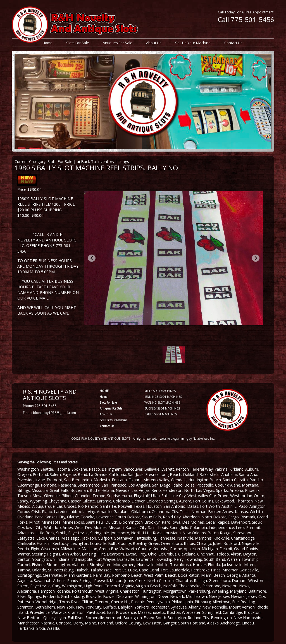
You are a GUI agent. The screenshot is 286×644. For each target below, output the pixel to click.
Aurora (185, 501)
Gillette (89, 501)
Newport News (236, 586)
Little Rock (45, 533)
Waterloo (53, 527)
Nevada (123, 490)
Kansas (241, 512)
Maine (90, 623)
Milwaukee (70, 549)
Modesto (102, 480)
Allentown (221, 602)
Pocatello (205, 485)
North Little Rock (146, 533)
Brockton (252, 612)
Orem (259, 496)
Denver (138, 501)
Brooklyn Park (157, 522)
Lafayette (26, 538)
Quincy (49, 618)
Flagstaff (142, 496)
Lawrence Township (154, 559)
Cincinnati (206, 554)
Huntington (151, 591)
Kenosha (160, 549)
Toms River (70, 602)
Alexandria (27, 591)
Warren (24, 554)
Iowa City (34, 527)
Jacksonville (232, 565)
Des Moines (193, 522)
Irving (90, 512)
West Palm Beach (160, 575)
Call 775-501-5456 (246, 19)
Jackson (89, 538)
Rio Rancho (88, 506)
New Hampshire (248, 618)
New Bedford (29, 618)
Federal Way (202, 469)
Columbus (167, 554)
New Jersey (219, 596)
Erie (235, 602)
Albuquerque (43, 506)
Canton (24, 559)
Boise (190, 485)
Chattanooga (243, 538)
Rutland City (198, 618)
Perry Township (188, 559)
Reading (248, 602)
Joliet (217, 543)
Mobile (162, 565)
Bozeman (79, 490)
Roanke (63, 591)
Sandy (23, 501)
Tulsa (185, 512)
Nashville (185, 538)
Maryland (238, 591)
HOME (104, 391)
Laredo (60, 512)
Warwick (59, 612)
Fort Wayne (105, 559)
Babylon (125, 607)
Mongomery (124, 565)
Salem (55, 474)
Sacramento (89, 485)
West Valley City (202, 496)
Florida (214, 565)
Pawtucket (96, 612)
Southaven (124, 538)
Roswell (125, 506)
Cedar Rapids (217, 522)
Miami (250, 565)
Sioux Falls (152, 517)
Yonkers (142, 607)
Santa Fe (108, 506)
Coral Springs (29, 575)
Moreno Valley (156, 480)
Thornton (244, 501)
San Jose (136, 474)
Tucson (24, 496)
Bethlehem (45, 607)
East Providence (121, 612)
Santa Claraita (235, 480)
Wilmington (72, 586)
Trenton (102, 602)
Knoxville (221, 538)
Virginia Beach (149, 586)
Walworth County (135, 549)
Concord (112, 586)
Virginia (128, 586)
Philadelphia (182, 602)
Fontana (119, 480)
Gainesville (249, 570)
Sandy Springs (80, 580)
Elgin (35, 549)
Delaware (125, 596)
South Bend (214, 559)
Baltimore (257, 591)
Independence (221, 527)
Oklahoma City (165, 512)
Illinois (189, 543)
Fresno (152, 474)
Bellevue (152, 469)
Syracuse (179, 607)
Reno (156, 490)
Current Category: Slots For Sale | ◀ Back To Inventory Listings (72, 161)
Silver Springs (29, 596)
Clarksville (26, 543)
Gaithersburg (72, 596)
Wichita (256, 512)
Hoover (199, 565)
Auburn (252, 469)
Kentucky (60, 543)
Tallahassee (101, 570)
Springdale (100, 533)
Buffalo (110, 607)
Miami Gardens (78, 575)
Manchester (28, 623)
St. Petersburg (61, 570)
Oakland (190, 474)
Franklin (44, 543)
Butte (95, 490)
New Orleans (194, 533)
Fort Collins (203, 501)
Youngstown (43, 559)
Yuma (127, 496)
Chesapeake (190, 586)
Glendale (179, 480)
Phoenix (252, 490)
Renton (182, 469)
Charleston (130, 591)
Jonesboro (120, 533)
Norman (199, 512)
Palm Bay (102, 575)
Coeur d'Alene (228, 485)
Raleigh (200, 580)
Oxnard (135, 480)
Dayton (250, 554)
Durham (239, 580)
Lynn (62, 618)
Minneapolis (73, 522)
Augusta (25, 580)
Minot (34, 522)
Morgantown (175, 591)
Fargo (233, 517)
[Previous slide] (92, 258)
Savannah (43, 580)
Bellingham (112, 469)
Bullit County (120, 543)
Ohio (152, 554)
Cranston (76, 612)
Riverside (25, 480)
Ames (68, 527)
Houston (154, 506)
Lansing (89, 554)
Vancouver (133, 469)
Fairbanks (26, 628)
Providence (40, 612)
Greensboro (219, 580)
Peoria (23, 549)
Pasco (94, 469)
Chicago (204, 543)
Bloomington (131, 522)
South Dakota (128, 517)
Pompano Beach (127, 575)
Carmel (24, 565)
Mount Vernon (242, 607)
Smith (61, 533)
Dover (163, 596)
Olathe (73, 517)
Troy (142, 554)
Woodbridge (47, 602)
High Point (93, 586)
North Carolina (160, 580)
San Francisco (114, 485)
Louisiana (172, 533)
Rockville (94, 596)
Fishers (38, 565)
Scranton (25, 607)
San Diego (161, 485)
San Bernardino (78, 480)
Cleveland (187, 554)
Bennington (221, 618)
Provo (223, 496)
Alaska (213, 623)
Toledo (223, 554)
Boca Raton (189, 575)
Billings (24, 490)
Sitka (41, 628)
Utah (155, 496)
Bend (82, 474)
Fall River (76, 618)
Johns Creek (135, 580)
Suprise (114, 496)
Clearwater (53, 575)
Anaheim (229, 474)
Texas (139, 506)
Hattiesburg (146, 538)
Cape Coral (149, 570)
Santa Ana (248, 474)
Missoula (40, 490)
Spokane (79, 469)
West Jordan (241, 496)
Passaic (138, 602)
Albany (195, 607)
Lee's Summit (248, 527)
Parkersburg (199, 591)
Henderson (172, 490)
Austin (227, 506)
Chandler (83, 496)
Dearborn (115, 554)
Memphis (203, 538)
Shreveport (243, 533)
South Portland (192, 623)
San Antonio (174, 506)
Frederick (51, 596)
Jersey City (256, 596)
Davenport (241, 522)
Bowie (109, 596)
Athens (59, 580)
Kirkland (236, 469)
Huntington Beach (205, 480)
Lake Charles (48, 538)
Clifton (87, 602)
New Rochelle (215, 607)
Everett (168, 469)
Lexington (79, 543)
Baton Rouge (220, 533)
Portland (40, 474)
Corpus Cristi (29, 512)
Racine (176, 549)
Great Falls (59, 490)
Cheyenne (58, 501)
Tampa (24, 570)
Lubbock (76, 512)
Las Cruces (66, 506)
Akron (236, 554)
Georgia (234, 575)
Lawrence (105, 517)
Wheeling (220, 591)
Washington (28, 469)
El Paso (241, 506)
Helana (108, 490)
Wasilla (53, 628)
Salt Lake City (174, 496)
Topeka (88, 517)
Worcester (191, 612)
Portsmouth (83, 591)
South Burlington (171, 618)
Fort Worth (210, 506)
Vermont (114, 618)
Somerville (95, 618)
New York (65, 607)
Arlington (258, 506)
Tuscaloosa (181, 565)
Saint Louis (158, 527)
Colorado (121, 501)
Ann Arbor (71, 554)
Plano (47, 512)
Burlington (133, 618)
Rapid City (172, 517)
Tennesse (167, 538)
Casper (74, 501)
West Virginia (107, 591)
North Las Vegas (199, 490)
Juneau (248, 623)
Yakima (221, 469)
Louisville (98, 543)
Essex (149, 618)
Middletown (196, 596)
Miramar (230, 570)
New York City (89, 607)
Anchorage (230, 623)
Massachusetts (151, 612)
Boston (173, 612)
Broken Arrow (221, 512)
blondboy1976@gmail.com (54, 413)
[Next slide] (256, 258)
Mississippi (71, 538)
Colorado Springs (162, 501)
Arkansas (26, 533)
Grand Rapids (246, 549)
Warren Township (243, 559)
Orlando (39, 570)
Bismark (248, 517)
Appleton (192, 549)
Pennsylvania (158, 602)
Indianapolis (82, 559)
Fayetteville (78, 533)
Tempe (99, 496)
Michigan (210, 549)
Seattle (47, 469)
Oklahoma (141, 512)
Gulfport (105, 538)
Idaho (177, 485)
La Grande (98, 474)
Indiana (63, 559)
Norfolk (170, 586)
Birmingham (100, 565)
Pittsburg (203, 602)
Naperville (251, 543)
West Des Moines (91, 527)
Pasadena (67, 485)
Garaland (121, 512)
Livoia (131, 554)
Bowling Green (146, 543)
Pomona (49, 485)
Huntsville (146, 565)
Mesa (37, 496)
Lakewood (225, 501)
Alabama (80, 565)
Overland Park (30, 517)
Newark (177, 596)
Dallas (193, 506)
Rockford (232, 543)
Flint (101, 554)
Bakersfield (209, 474)
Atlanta (249, 575)
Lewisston (152, 623)
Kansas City (55, 517)
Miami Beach (213, 575)
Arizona (236, 490)
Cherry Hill (120, 602)
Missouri (116, 527)
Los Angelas (139, 485)
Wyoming (38, 501)
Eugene (69, 474)
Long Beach (170, 474)
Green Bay (108, 549)
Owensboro (171, 543)
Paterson (26, 602)
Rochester (160, 607)
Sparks (222, 490)
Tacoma (62, 469)
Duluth (111, 522)
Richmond (211, 586)
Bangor (170, 623)
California (118, 474)
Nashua (47, 623)
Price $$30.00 (29, 189)
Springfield (179, 527)
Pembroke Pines (206, 570)
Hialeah (82, 570)
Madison (89, 549)
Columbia (198, 527)
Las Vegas (140, 490)
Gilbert (67, 496)
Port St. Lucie (125, 570)
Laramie (104, 501)
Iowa (176, 522)
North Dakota (214, 517)
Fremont (54, 480)
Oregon (24, 474)
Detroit (226, 549)
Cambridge (232, 612)
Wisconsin (50, 549)
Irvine (40, 480)
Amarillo (104, 512)
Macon (116, 580)
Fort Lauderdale (175, 570)
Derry (78, 623)
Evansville (126, 559)
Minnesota (51, 522)
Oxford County (128, 623)
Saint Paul (95, 522)
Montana (250, 485)
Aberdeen (191, 517)
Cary (56, 586)
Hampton (46, 591)
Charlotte (184, 580)
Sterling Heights (46, 554)
